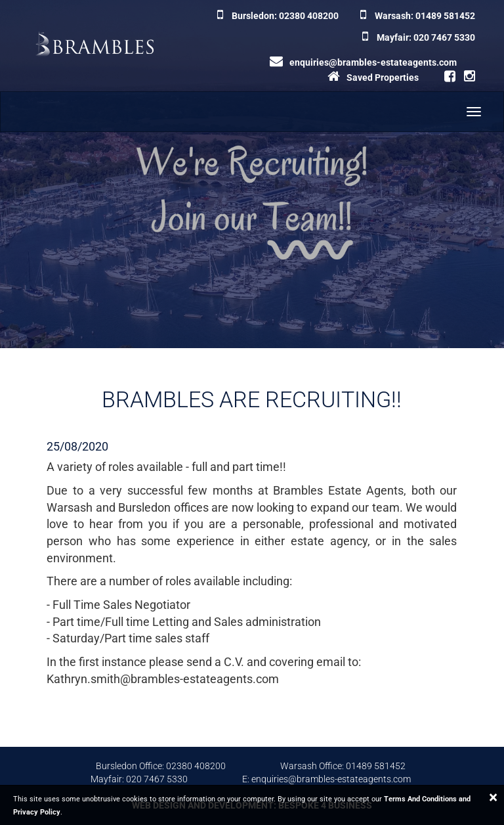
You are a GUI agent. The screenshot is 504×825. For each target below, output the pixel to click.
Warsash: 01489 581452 (418, 16)
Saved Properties (373, 78)
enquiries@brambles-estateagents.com (363, 62)
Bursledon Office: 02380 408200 (161, 766)
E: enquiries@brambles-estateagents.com (326, 779)
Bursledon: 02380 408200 (278, 16)
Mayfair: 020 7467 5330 (419, 37)
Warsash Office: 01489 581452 (343, 766)
